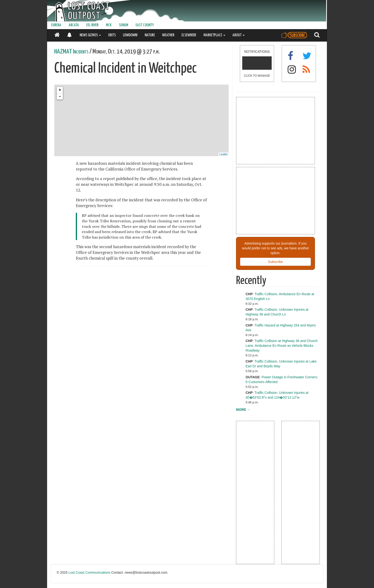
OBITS (112, 35)
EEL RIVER (92, 25)
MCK (109, 25)
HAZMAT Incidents (71, 52)
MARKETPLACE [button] (214, 35)
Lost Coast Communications (89, 572)
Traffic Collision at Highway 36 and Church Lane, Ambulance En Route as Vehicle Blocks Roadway (282, 346)
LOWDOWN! (130, 35)
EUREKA (56, 25)
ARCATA (74, 25)
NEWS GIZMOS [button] (90, 35)
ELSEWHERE (189, 35)
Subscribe (275, 262)
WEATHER (168, 35)
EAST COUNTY (145, 25)
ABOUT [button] (239, 35)
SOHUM (124, 25)
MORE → (243, 410)
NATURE (150, 35)
